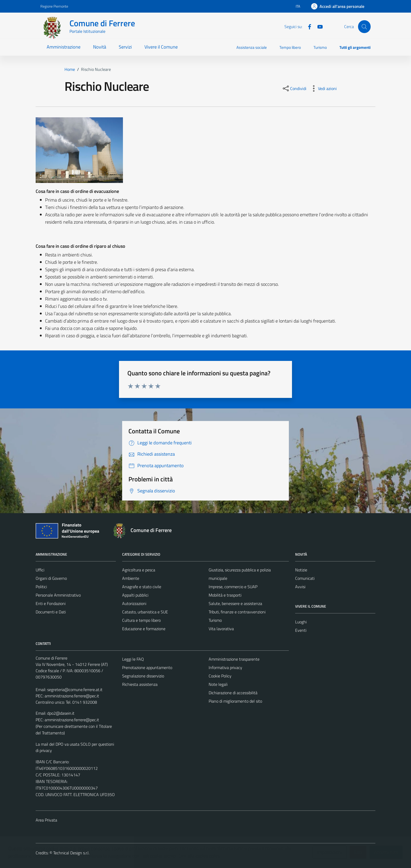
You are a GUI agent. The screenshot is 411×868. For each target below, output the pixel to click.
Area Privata (46, 820)
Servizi (125, 47)
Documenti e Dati (51, 612)
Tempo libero (290, 47)
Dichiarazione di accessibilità (233, 693)
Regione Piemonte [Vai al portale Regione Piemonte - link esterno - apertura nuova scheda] (54, 6)
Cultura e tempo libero (141, 620)
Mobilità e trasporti (225, 595)
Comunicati (305, 578)
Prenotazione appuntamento (147, 667)
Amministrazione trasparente (234, 659)
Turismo (320, 47)
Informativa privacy (225, 667)
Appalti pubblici (135, 595)
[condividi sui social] (294, 88)
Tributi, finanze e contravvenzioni (237, 612)
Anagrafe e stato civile (142, 587)
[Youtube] (318, 26)
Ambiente (131, 578)
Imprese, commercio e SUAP (233, 587)
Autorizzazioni (134, 603)
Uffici (40, 570)
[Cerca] (364, 27)
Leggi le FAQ (133, 659)
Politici (41, 587)
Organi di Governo (51, 578)
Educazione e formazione (144, 629)
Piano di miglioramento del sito (235, 701)
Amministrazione (64, 47)
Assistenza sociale (252, 47)
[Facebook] (307, 26)
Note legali (218, 684)
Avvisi (300, 587)
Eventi (301, 630)
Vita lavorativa (221, 629)
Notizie (301, 570)
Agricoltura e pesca (139, 570)
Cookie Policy (220, 676)
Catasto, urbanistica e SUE (145, 612)
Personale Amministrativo (58, 595)
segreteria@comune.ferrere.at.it (75, 690)
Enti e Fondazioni (51, 603)
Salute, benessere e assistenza (235, 603)
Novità (100, 47)
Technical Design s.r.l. (71, 853)
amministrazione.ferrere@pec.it (72, 696)
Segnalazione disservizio (143, 676)
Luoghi (301, 622)
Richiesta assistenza (140, 684)
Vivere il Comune (161, 47)
